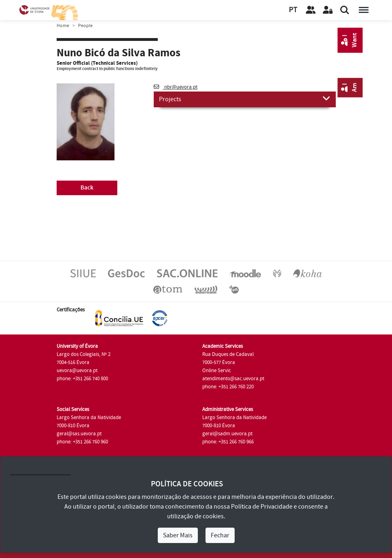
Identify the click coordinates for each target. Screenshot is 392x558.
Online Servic (217, 371)
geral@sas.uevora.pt (79, 434)
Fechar (220, 535)
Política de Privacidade (262, 507)
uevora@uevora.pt (77, 371)
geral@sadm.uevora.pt (227, 434)
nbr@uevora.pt (176, 87)
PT (293, 10)
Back (87, 188)
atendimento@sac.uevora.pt (233, 379)
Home (63, 26)
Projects (245, 99)
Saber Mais (178, 535)
